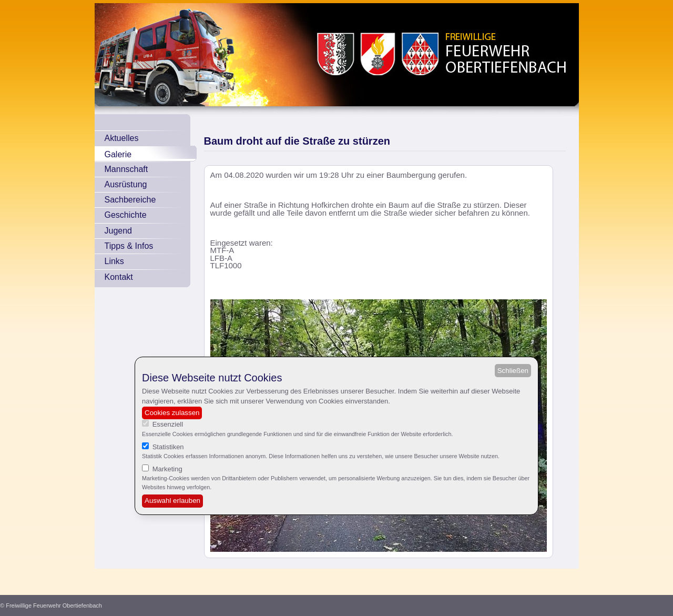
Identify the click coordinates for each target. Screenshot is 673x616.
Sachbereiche (130, 200)
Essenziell (168, 424)
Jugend (119, 231)
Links (114, 261)
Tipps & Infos (129, 246)
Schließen (513, 371)
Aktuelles (122, 138)
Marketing (167, 469)
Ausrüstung (126, 184)
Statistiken (168, 447)
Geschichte (126, 215)
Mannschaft (126, 169)
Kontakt (119, 277)
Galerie (118, 154)
